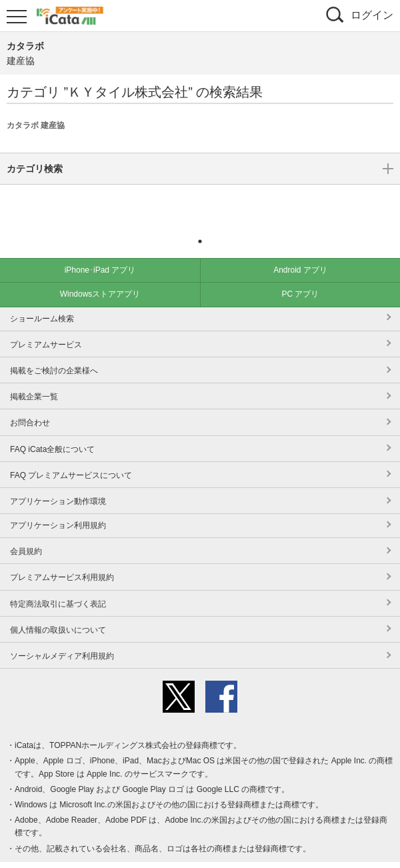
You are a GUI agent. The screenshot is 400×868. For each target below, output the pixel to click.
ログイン (372, 15)
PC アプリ (300, 274)
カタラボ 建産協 (36, 125)
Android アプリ (300, 250)
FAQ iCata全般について (52, 429)
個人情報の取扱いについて (58, 610)
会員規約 (26, 531)
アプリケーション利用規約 (58, 505)
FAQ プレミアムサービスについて (71, 455)
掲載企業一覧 (34, 377)
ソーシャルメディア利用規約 (62, 636)
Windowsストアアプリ (100, 274)
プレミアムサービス (46, 325)
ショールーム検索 (42, 299)
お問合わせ (30, 403)
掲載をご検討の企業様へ (54, 351)
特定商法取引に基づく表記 (58, 584)
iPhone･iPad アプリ (100, 250)
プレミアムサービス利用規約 (62, 557)
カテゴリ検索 (200, 202)
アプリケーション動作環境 (58, 481)
